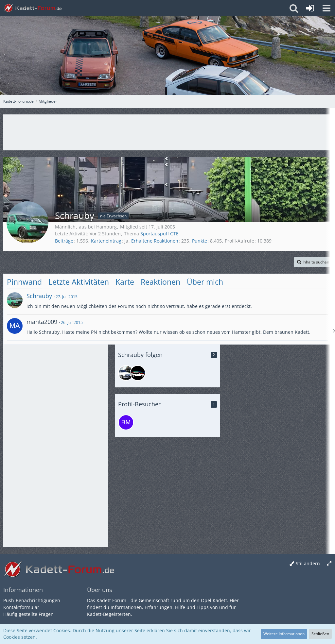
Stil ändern (308, 563)
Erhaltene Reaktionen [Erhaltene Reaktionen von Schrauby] (155, 241)
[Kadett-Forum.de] (33, 8)
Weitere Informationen (284, 634)
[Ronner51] (138, 373)
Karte (125, 282)
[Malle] (126, 373)
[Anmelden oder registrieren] (310, 8)
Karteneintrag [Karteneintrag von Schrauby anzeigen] (106, 241)
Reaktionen (160, 282)
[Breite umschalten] (329, 564)
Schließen (320, 634)
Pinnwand (24, 282)
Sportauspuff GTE (159, 234)
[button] (326, 8)
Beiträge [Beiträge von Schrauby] (64, 241)
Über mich (205, 282)
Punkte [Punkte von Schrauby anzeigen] (200, 241)
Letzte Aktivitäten (79, 282)
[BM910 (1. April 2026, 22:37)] (126, 422)
